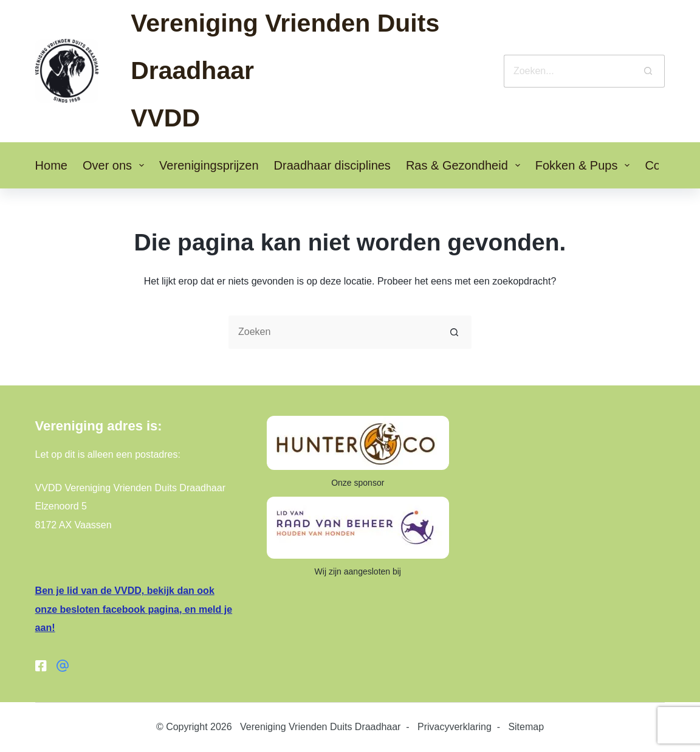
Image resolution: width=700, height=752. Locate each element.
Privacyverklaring (455, 727)
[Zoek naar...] (568, 71)
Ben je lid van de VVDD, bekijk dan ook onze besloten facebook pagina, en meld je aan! (134, 609)
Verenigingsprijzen (209, 165)
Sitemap (526, 727)
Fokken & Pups (585, 165)
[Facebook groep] (63, 666)
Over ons (116, 165)
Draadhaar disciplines (332, 165)
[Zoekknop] (648, 71)
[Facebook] (41, 666)
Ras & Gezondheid (465, 165)
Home (51, 165)
